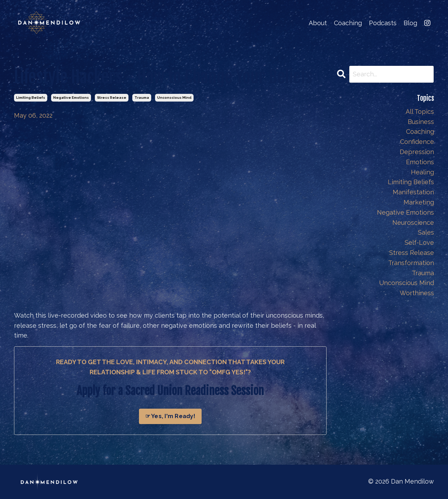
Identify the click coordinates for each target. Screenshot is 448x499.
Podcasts (383, 23)
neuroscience (413, 223)
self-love (419, 242)
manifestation (413, 192)
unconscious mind (174, 98)
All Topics (420, 112)
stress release (112, 98)
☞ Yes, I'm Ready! (170, 416)
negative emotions (71, 98)
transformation (411, 263)
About (318, 23)
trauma (142, 98)
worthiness (417, 293)
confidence (417, 142)
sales (426, 232)
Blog (410, 23)
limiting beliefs (31, 98)
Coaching (348, 23)
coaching (420, 131)
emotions (420, 162)
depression (417, 152)
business (421, 122)
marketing (419, 202)
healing (422, 172)
